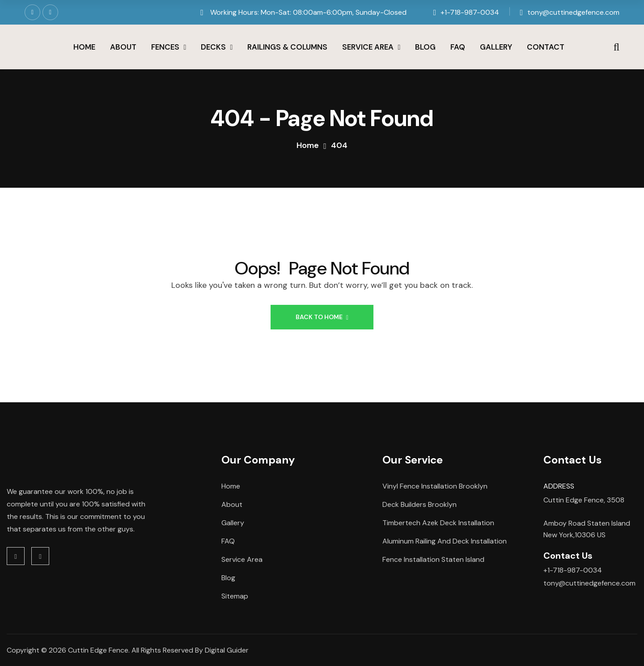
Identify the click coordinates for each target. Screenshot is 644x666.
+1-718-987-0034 (470, 12)
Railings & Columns (287, 47)
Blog (425, 47)
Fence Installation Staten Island (433, 559)
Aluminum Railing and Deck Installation (445, 541)
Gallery (496, 47)
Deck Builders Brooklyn (419, 504)
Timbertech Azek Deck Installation (438, 523)
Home (84, 47)
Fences (165, 47)
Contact (546, 47)
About (123, 47)
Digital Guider (227, 650)
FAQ (458, 47)
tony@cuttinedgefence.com (573, 12)
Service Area (368, 47)
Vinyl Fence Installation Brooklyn (435, 486)
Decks (213, 47)
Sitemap (235, 596)
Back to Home (322, 317)
